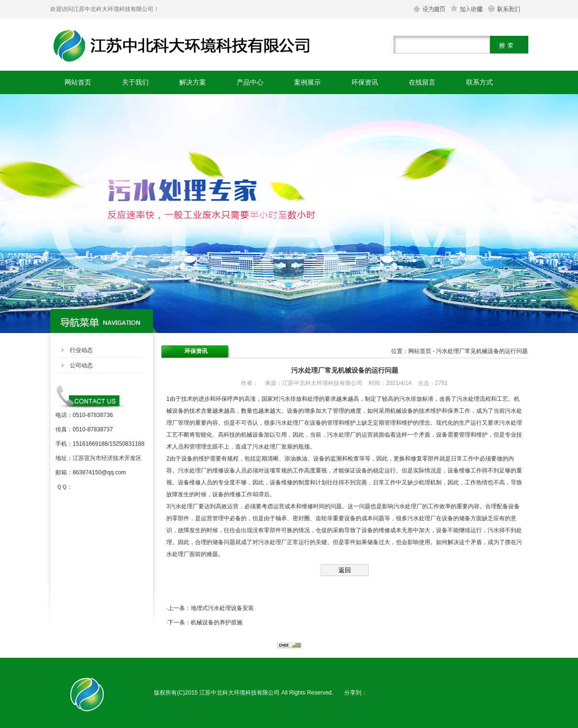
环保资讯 (365, 82)
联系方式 (480, 82)
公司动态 (81, 365)
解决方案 (193, 82)
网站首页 (78, 82)
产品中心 (250, 82)
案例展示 (307, 82)
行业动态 (81, 350)
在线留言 (422, 82)
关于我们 (135, 82)
